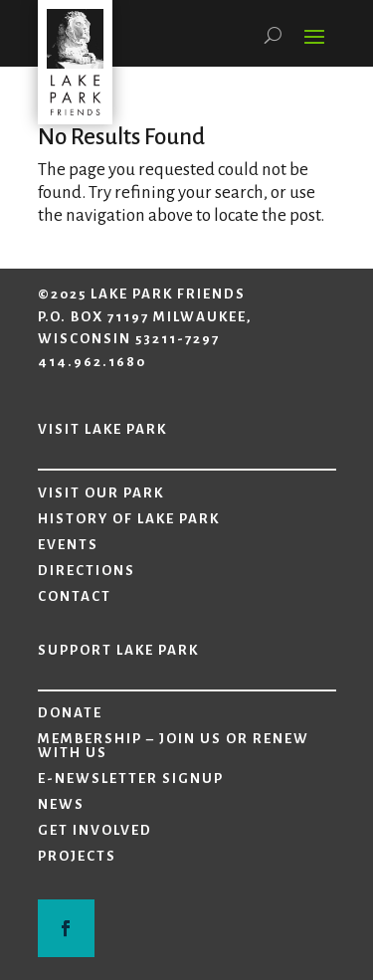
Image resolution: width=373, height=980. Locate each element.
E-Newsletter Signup (131, 779)
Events (68, 545)
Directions (87, 571)
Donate (70, 713)
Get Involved (95, 831)
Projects (77, 857)
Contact (75, 597)
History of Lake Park (129, 519)
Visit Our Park (101, 493)
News (61, 805)
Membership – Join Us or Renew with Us (174, 746)
